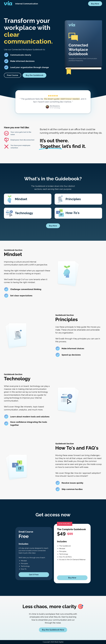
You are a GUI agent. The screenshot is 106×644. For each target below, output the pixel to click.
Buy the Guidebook (35, 76)
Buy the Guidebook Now (53, 630)
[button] (13, 76)
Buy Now (95, 4)
